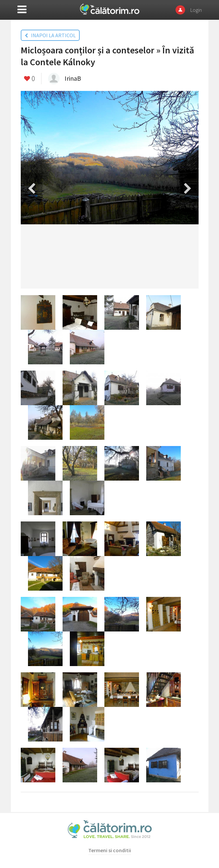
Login (196, 10)
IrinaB (73, 78)
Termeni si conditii (110, 850)
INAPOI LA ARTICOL (50, 35)
